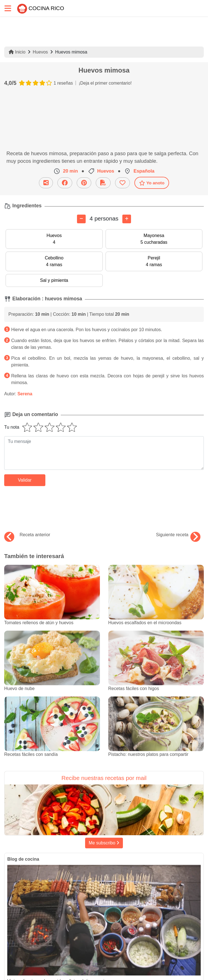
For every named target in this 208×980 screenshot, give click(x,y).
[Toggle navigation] (8, 8)
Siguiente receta (178, 535)
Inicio (17, 52)
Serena (25, 394)
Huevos (40, 52)
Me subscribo (104, 843)
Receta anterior (27, 535)
